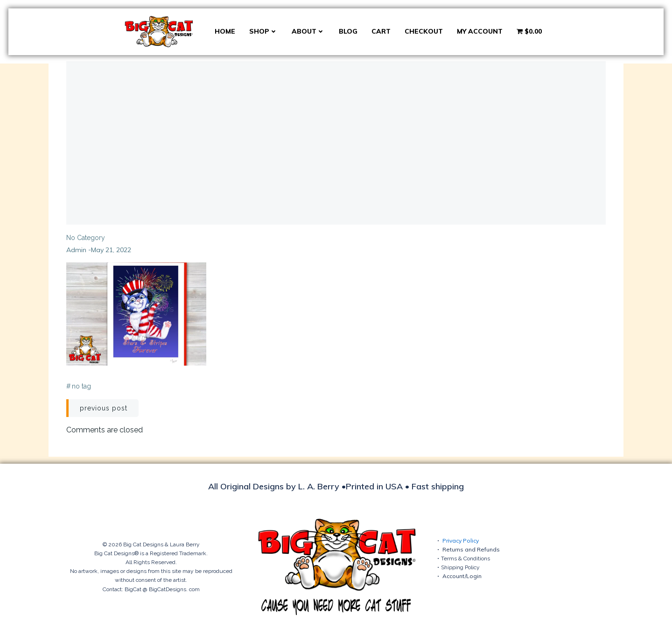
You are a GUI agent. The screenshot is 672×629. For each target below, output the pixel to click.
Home (225, 31)
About (308, 31)
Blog (348, 31)
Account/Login (462, 576)
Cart (381, 31)
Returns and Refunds (471, 549)
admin (76, 250)
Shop (263, 31)
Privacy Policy (461, 541)
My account (480, 31)
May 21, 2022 (111, 250)
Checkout (424, 31)
